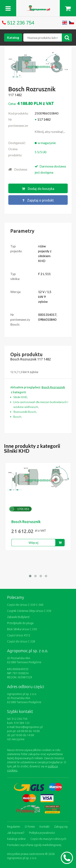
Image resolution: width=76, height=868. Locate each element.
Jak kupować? (16, 833)
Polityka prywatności (42, 833)
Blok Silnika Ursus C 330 (22, 629)
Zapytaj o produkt (38, 200)
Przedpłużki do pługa (20, 623)
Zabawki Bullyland (18, 617)
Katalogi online (16, 839)
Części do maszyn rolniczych (48, 839)
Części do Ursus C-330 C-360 (25, 605)
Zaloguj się (61, 827)
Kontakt (44, 827)
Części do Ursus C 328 (21, 641)
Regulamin (14, 827)
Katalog (13, 37)
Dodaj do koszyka (38, 189)
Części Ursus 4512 (19, 635)
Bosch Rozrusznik (26, 522)
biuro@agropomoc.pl (29, 727)
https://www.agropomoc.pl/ (38, 8)
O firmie (30, 827)
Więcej (33, 542)
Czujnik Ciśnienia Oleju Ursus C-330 (29, 611)
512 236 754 (21, 23)
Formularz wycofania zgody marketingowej (34, 845)
